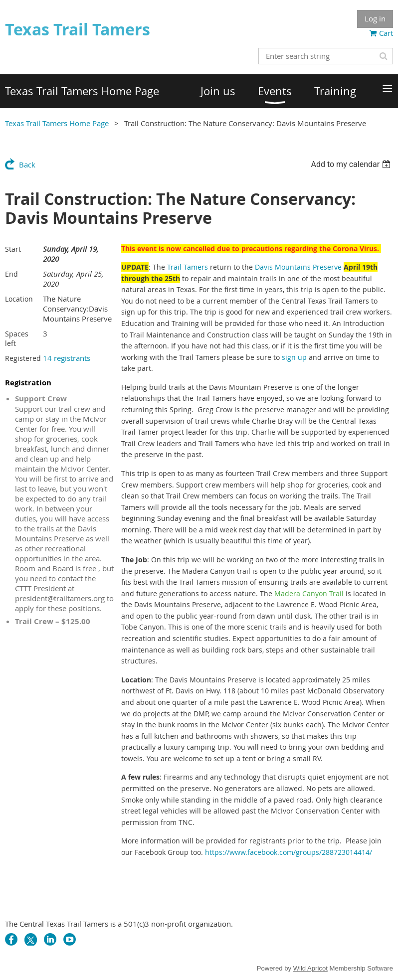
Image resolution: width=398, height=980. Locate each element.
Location (19, 299)
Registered (23, 358)
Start (13, 249)
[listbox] (352, 164)
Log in (375, 18)
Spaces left (17, 338)
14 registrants (67, 358)
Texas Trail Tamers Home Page (57, 123)
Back (27, 164)
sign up (294, 357)
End (11, 274)
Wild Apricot (310, 968)
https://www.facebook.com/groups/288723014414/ (289, 852)
